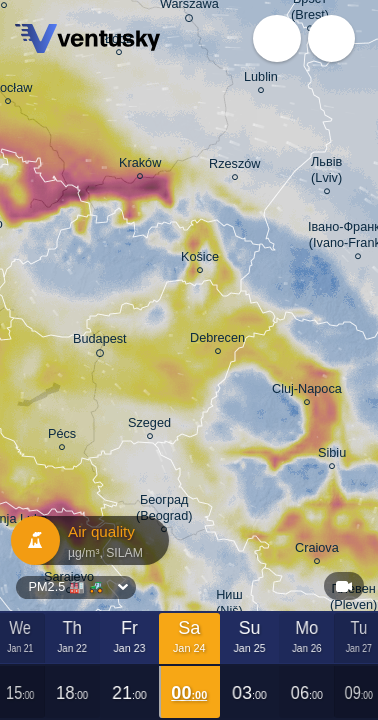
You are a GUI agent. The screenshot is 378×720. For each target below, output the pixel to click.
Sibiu (332, 456)
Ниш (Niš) (229, 606)
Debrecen (217, 341)
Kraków (140, 166)
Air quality (84, 540)
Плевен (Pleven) (353, 600)
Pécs (62, 437)
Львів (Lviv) (326, 173)
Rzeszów (234, 167)
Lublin (261, 80)
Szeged (149, 426)
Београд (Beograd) (164, 511)
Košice (200, 260)
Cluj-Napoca (307, 392)
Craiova (317, 551)
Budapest (100, 342)
